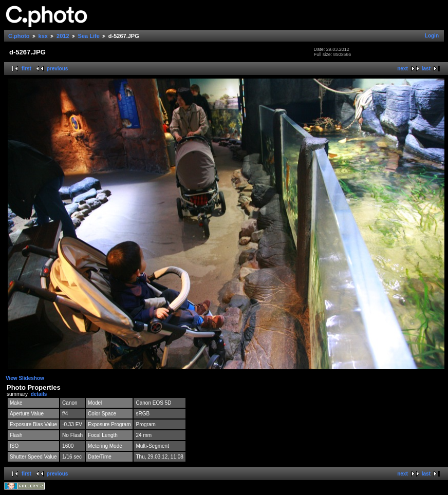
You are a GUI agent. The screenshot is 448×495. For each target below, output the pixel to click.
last (426, 69)
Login (432, 36)
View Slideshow (25, 378)
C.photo (19, 36)
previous (58, 69)
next (403, 69)
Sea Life (89, 36)
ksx (43, 36)
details (39, 394)
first (26, 69)
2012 (63, 36)
